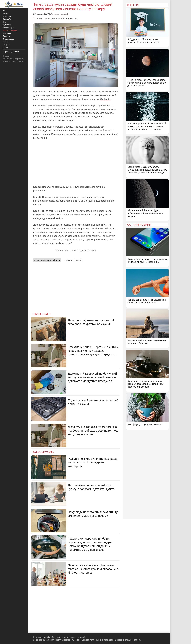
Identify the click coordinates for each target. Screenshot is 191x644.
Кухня (66, 251)
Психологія (8, 33)
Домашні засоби (88, 251)
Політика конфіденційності (15, 62)
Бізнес (6, 13)
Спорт (6, 42)
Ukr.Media (105, 99)
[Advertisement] (76, 162)
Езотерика (7, 16)
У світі (6, 47)
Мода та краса (9, 28)
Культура (7, 25)
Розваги (6, 36)
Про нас (7, 56)
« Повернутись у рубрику (47, 260)
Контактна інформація (13, 59)
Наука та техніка (59, 14)
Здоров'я (7, 19)
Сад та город (9, 39)
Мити (58, 251)
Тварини (7, 45)
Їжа (5, 22)
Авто (5, 11)
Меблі (75, 251)
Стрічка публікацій (72, 260)
